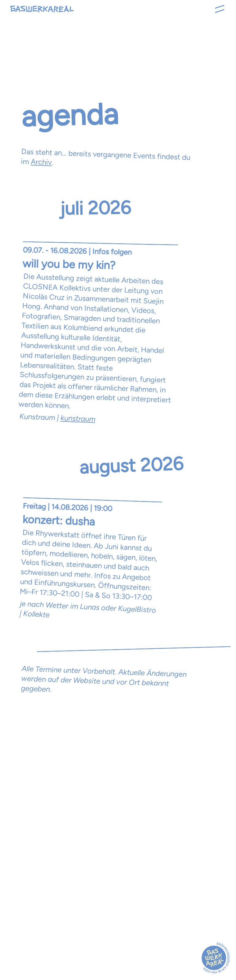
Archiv (41, 162)
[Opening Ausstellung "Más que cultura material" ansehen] (99, 332)
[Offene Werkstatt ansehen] (91, 559)
